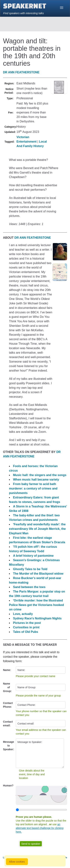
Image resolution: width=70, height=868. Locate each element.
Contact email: (8, 724)
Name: (7, 670)
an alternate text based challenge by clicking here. (40, 828)
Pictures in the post (27, 623)
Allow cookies (17, 862)
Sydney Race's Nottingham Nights (37, 618)
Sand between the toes (29, 587)
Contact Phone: (8, 705)
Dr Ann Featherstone (21, 72)
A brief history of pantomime (33, 556)
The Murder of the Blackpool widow (38, 574)
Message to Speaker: (8, 746)
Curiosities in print (26, 627)
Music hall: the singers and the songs (40, 475)
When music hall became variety (36, 480)
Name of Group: (7, 687)
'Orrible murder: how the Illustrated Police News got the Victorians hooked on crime (36, 605)
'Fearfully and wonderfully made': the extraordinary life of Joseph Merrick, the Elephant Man (37, 529)
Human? (8, 786)
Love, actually (23, 614)
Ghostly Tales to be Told (30, 569)
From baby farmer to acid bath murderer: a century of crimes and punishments (33, 488)
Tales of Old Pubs (26, 632)
